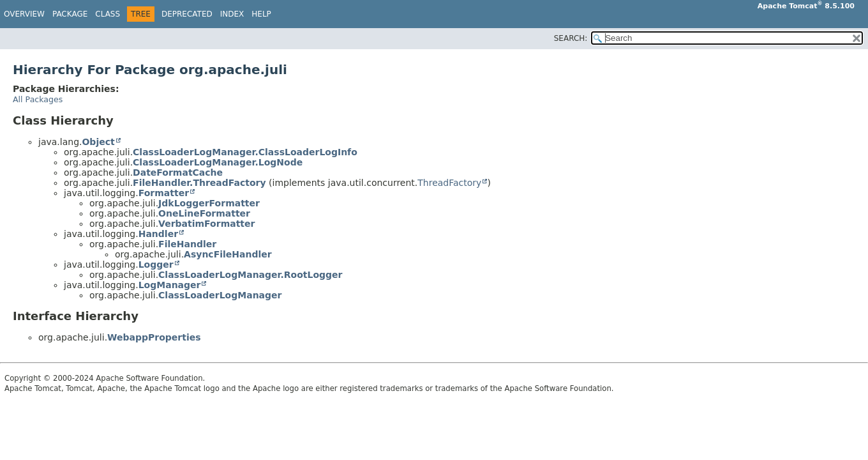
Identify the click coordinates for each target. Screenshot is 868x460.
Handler (158, 234)
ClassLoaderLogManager (220, 295)
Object (98, 142)
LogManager (170, 285)
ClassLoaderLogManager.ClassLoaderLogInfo (245, 152)
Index (232, 14)
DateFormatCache (178, 172)
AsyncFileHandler (228, 254)
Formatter (164, 193)
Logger (156, 264)
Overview (24, 14)
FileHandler (187, 244)
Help (261, 14)
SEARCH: (571, 38)
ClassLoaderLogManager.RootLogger (250, 275)
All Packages (38, 99)
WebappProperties (154, 337)
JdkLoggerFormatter (209, 203)
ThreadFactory (449, 183)
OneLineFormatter (204, 213)
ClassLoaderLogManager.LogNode (218, 162)
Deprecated (187, 14)
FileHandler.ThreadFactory (199, 183)
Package (70, 14)
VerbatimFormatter (206, 224)
